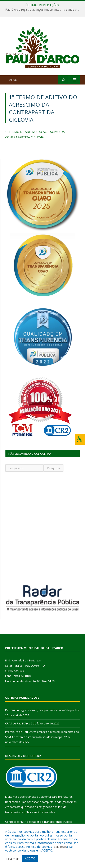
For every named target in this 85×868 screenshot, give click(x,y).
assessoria (34, 802)
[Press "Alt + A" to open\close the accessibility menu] (80, 439)
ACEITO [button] (30, 858)
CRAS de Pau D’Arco (18, 723)
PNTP (23, 822)
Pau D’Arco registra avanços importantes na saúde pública (44, 10)
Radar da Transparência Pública (52, 822)
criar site (31, 797)
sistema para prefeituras (57, 797)
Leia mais (60, 847)
